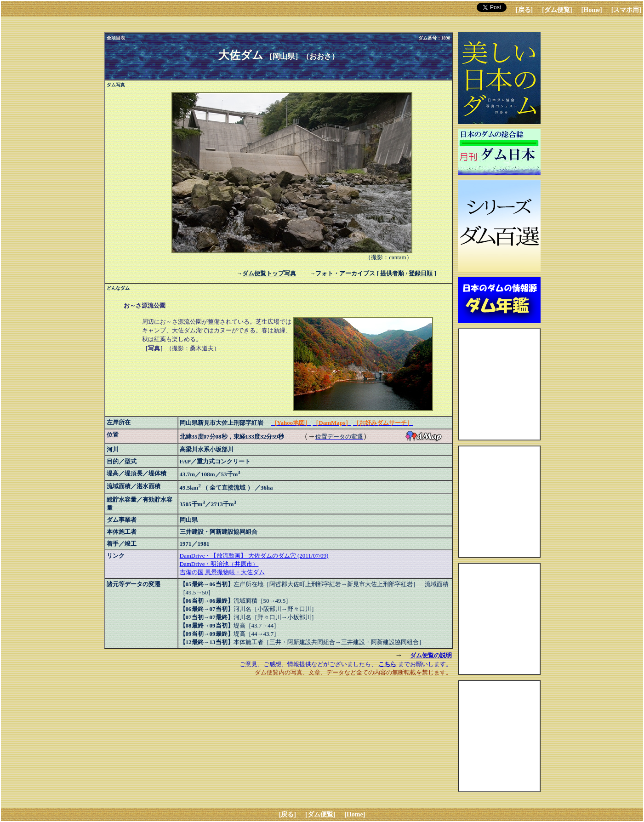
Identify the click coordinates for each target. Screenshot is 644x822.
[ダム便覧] (557, 10)
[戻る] (524, 10)
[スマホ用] (626, 10)
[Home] (592, 10)
